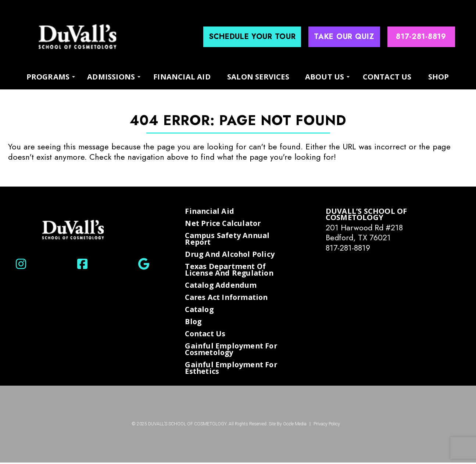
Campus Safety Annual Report (228, 239)
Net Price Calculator (224, 223)
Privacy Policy (327, 426)
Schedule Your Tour (252, 37)
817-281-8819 (349, 248)
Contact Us (387, 77)
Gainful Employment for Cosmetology (232, 350)
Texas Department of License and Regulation (230, 270)
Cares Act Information (228, 298)
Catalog (200, 310)
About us (325, 76)
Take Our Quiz (344, 37)
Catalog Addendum (222, 286)
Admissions (111, 76)
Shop (439, 77)
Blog (194, 323)
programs (48, 76)
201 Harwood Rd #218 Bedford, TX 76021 (366, 233)
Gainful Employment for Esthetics (232, 369)
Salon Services (258, 77)
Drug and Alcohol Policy (231, 255)
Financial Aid (182, 77)
